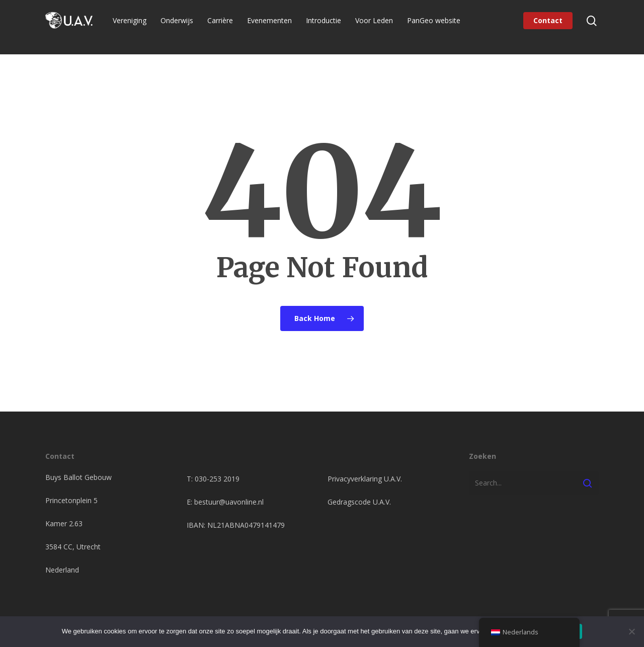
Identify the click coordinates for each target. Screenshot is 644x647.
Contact (548, 27)
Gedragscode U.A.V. (359, 502)
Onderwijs (183, 27)
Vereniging (136, 27)
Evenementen (275, 27)
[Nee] (631, 631)
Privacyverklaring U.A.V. (365, 479)
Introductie (330, 27)
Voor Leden (380, 27)
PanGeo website (440, 27)
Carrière (226, 27)
